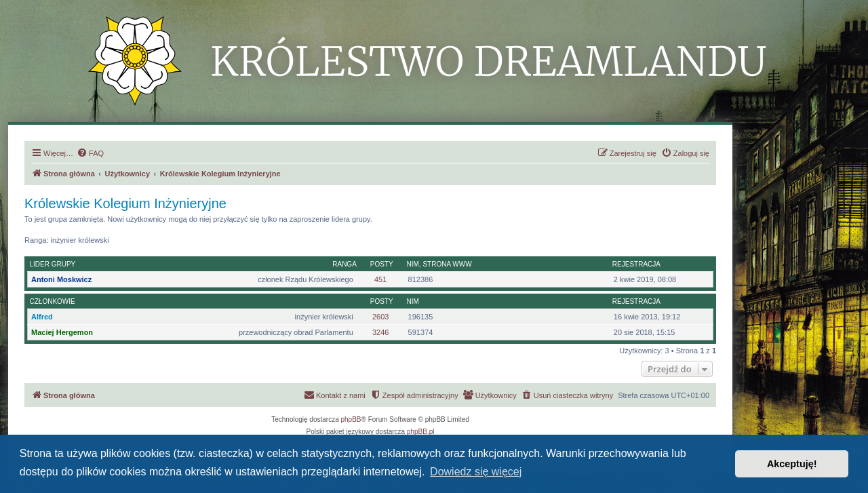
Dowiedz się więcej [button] (476, 472)
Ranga (344, 264)
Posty (382, 264)
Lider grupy (53, 264)
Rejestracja (636, 264)
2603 (380, 317)
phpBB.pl (421, 432)
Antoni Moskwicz (61, 279)
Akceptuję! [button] (792, 464)
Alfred (42, 317)
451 (380, 279)
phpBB (351, 419)
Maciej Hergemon (62, 332)
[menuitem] (90, 153)
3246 (380, 332)
